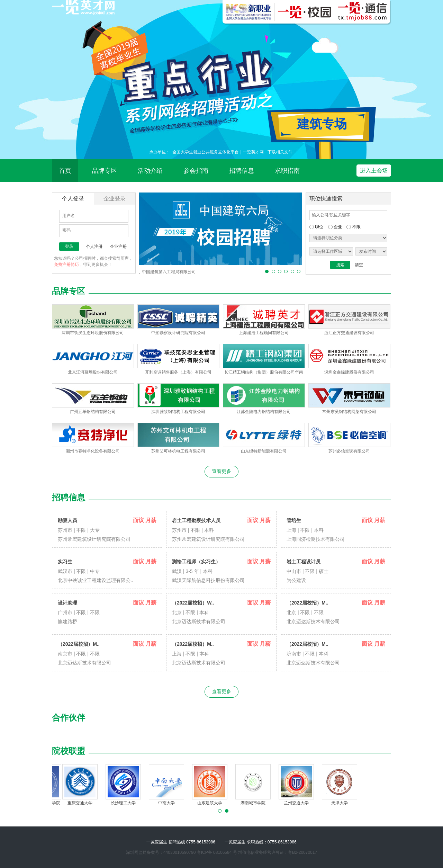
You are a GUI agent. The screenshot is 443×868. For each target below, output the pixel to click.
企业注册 (118, 247)
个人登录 (73, 199)
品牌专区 (105, 171)
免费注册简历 (66, 265)
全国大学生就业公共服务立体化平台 (206, 152)
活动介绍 (150, 171)
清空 (359, 265)
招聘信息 (242, 171)
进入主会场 (374, 171)
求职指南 (287, 171)
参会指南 (196, 171)
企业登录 (115, 199)
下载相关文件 (280, 152)
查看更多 (221, 471)
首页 (65, 171)
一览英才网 (253, 152)
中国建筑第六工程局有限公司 (169, 272)
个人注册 (94, 247)
